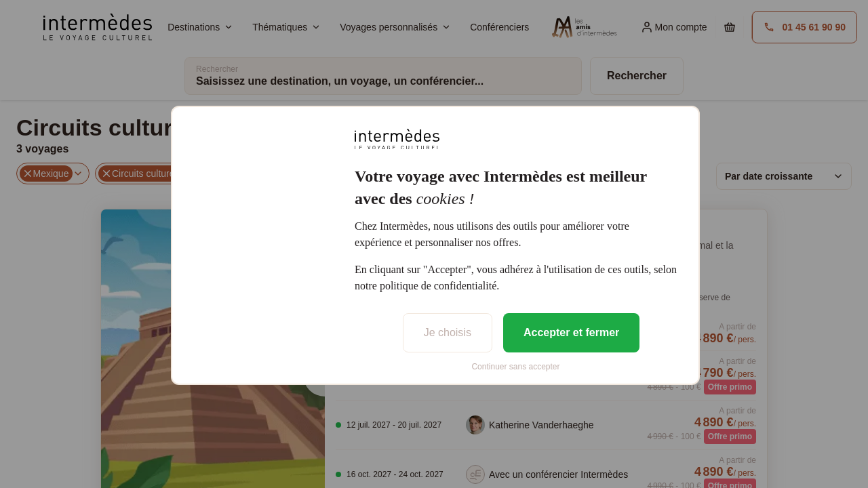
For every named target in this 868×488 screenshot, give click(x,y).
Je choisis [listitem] (448, 332)
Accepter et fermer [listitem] (571, 332)
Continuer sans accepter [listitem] (515, 367)
